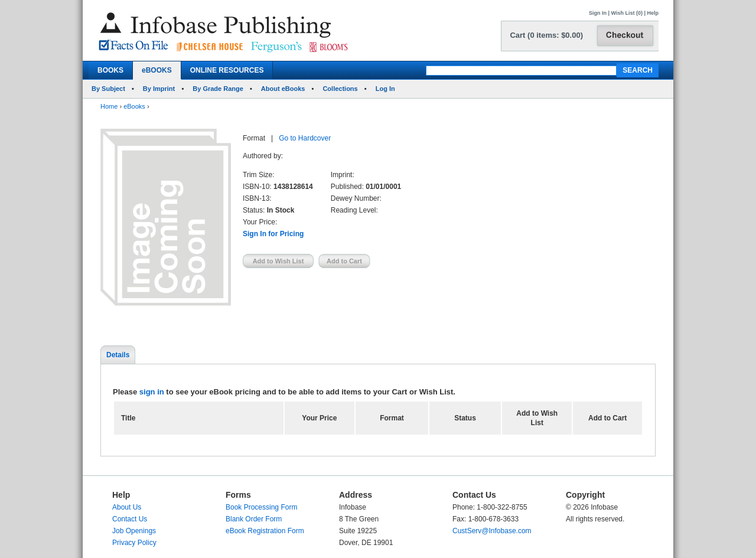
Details (118, 355)
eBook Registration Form (265, 531)
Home (109, 106)
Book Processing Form (261, 507)
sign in (152, 392)
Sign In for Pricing (273, 234)
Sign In (598, 13)
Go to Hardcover (305, 138)
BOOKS (110, 70)
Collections (340, 89)
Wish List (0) (627, 13)
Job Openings (134, 531)
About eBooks (283, 89)
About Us (127, 507)
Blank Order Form (254, 519)
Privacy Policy (134, 543)
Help (653, 13)
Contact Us (130, 519)
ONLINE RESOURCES (227, 70)
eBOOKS (157, 70)
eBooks (134, 106)
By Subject (108, 89)
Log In (385, 89)
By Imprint (159, 89)
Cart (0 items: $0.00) (546, 35)
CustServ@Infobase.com (492, 531)
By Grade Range (218, 89)
